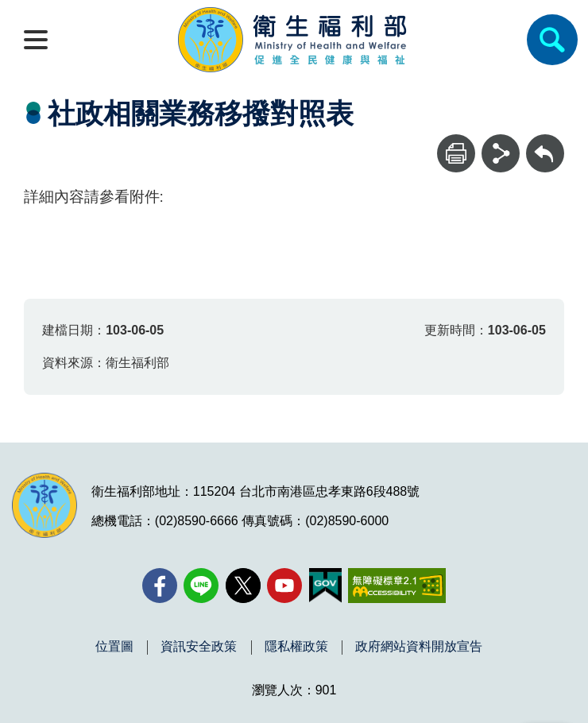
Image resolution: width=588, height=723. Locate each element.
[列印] (456, 153)
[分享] (501, 153)
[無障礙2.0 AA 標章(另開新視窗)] (397, 586)
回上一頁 (545, 142)
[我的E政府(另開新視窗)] (325, 586)
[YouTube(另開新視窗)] (284, 586)
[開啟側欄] (36, 40)
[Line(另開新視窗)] (201, 586)
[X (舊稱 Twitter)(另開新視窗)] (243, 586)
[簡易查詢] (552, 40)
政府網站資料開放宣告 (419, 647)
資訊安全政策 (199, 647)
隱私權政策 (296, 647)
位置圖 (114, 647)
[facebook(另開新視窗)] (160, 586)
